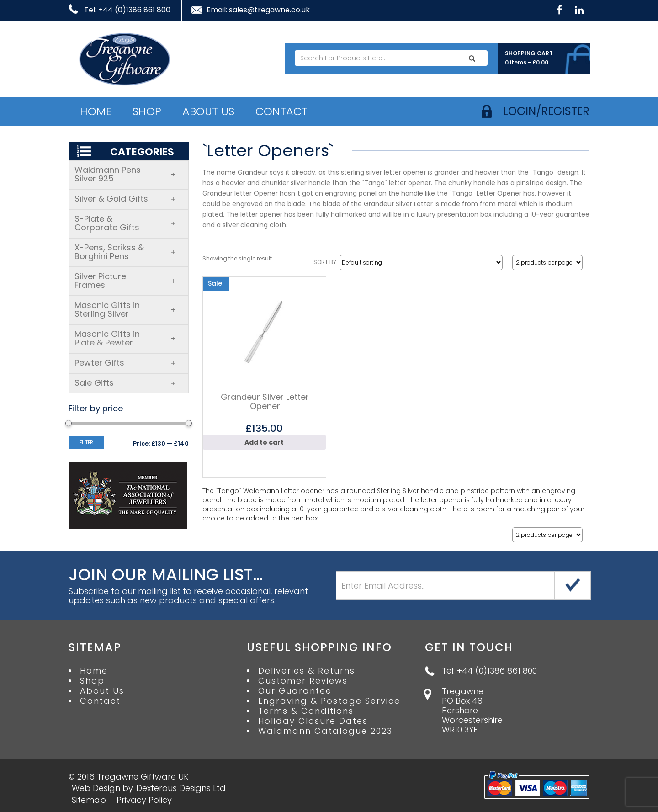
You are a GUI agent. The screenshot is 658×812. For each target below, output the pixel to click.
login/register (546, 111)
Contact (281, 111)
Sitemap (89, 800)
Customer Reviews (303, 681)
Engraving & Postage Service (329, 701)
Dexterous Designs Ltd (181, 788)
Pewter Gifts (125, 363)
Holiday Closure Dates (313, 721)
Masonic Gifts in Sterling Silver (125, 309)
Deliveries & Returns (307, 671)
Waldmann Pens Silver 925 (125, 174)
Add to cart (264, 442)
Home (96, 111)
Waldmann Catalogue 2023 (325, 731)
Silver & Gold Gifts (125, 199)
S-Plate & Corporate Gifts (125, 223)
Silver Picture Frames (125, 281)
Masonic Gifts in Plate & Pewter (125, 338)
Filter (86, 443)
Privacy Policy (144, 800)
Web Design (96, 788)
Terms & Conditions (306, 711)
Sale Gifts (125, 383)
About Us (208, 111)
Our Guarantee (295, 691)
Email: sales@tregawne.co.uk (258, 10)
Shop (147, 111)
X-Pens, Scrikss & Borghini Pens (125, 252)
